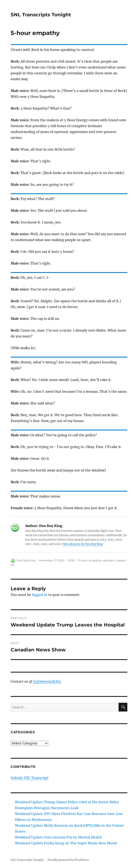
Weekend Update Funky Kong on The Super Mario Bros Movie (66, 843)
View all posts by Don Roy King (83, 544)
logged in (40, 595)
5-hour (83, 560)
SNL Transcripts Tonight (41, 15)
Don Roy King (26, 560)
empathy (95, 560)
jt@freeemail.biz (47, 681)
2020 (72, 560)
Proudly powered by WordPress (68, 860)
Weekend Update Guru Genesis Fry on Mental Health (58, 837)
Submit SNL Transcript (30, 778)
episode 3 (109, 560)
